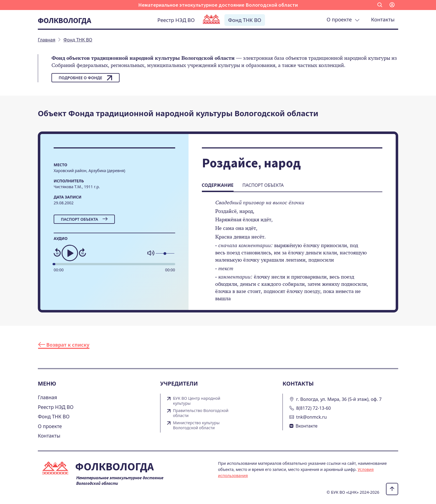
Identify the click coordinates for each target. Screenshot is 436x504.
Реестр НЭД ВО (176, 20)
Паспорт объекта (84, 219)
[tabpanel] (292, 254)
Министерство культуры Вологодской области (196, 425)
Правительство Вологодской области (201, 413)
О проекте (343, 19)
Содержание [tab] (218, 185)
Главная (47, 397)
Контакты (383, 19)
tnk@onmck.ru (311, 417)
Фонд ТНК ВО (245, 20)
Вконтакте (307, 426)
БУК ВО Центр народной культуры (197, 401)
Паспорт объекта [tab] (263, 185)
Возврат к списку (64, 345)
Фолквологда (65, 20)
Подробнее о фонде (86, 78)
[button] (380, 5)
